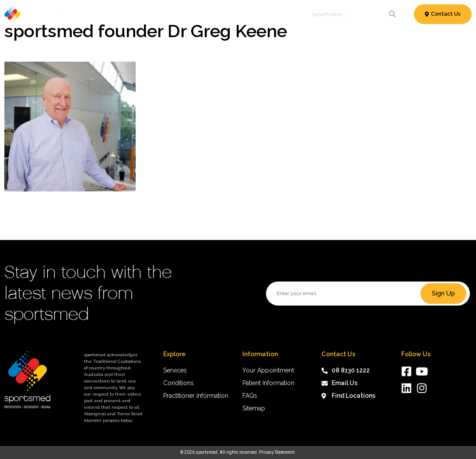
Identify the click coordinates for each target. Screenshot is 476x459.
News (268, 14)
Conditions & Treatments (141, 14)
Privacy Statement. (277, 452)
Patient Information (220, 14)
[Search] (392, 14)
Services (77, 14)
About (293, 14)
